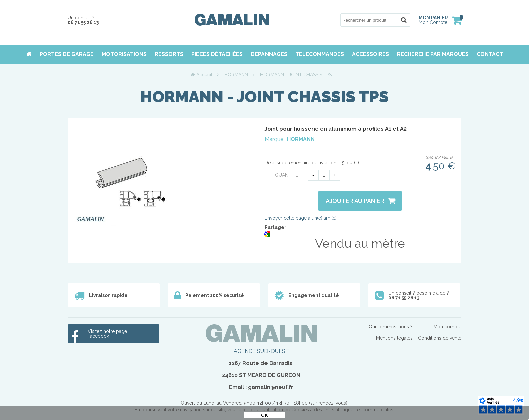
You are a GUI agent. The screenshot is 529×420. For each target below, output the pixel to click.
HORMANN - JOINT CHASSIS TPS (264, 97)
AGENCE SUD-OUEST (261, 351)
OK (264, 415)
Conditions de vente (440, 338)
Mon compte (447, 327)
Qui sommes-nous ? (391, 327)
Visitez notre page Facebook (107, 334)
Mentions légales (394, 338)
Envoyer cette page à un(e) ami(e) (301, 218)
